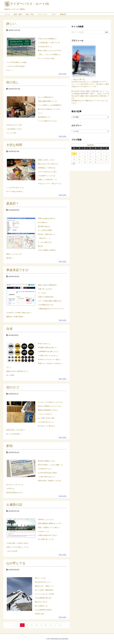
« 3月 (73, 164)
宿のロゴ (13, 387)
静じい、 (13, 24)
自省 (9, 329)
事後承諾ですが (17, 270)
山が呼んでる (16, 563)
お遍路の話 (14, 504)
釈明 (9, 446)
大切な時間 (14, 145)
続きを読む (63, 74)
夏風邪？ (13, 203)
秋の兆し (13, 82)
